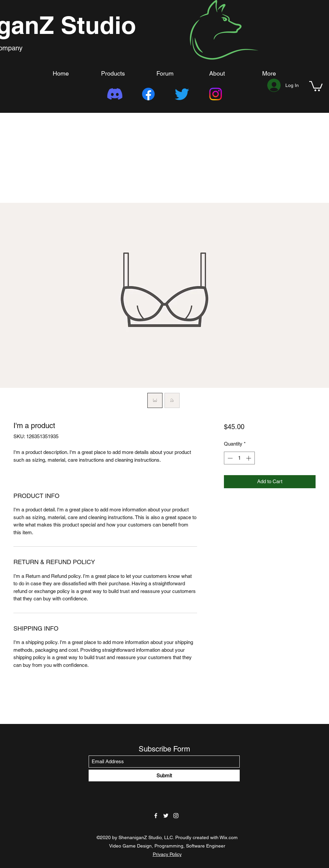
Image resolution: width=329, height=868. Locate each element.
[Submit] (164, 775)
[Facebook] (148, 94)
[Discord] (115, 94)
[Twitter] (182, 94)
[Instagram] (216, 94)
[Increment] (249, 458)
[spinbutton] (239, 458)
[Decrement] (229, 458)
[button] (316, 86)
